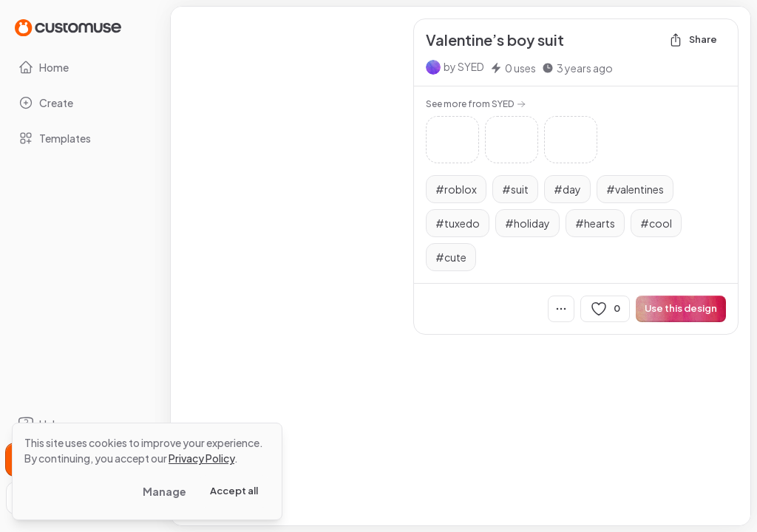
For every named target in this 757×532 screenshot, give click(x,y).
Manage (164, 491)
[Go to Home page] (68, 27)
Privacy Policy (201, 458)
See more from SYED (476, 104)
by (464, 66)
